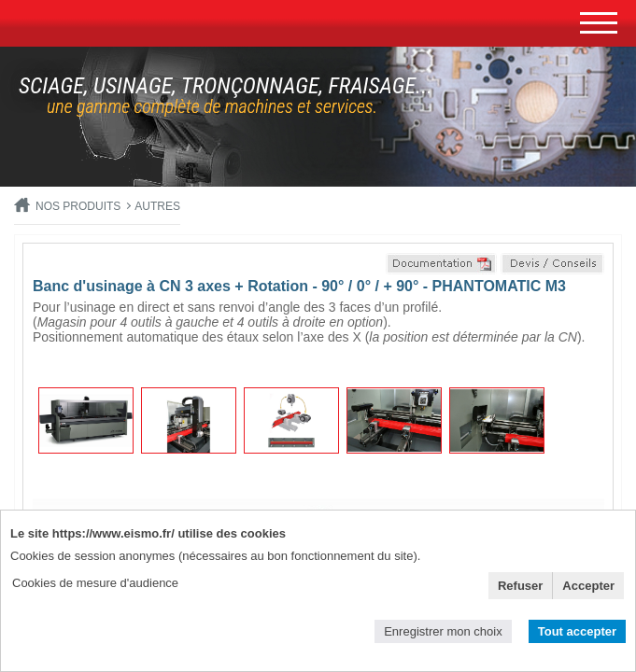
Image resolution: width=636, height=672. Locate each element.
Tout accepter (577, 631)
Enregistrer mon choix (443, 631)
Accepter (588, 586)
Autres (157, 206)
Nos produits (78, 206)
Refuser (520, 586)
